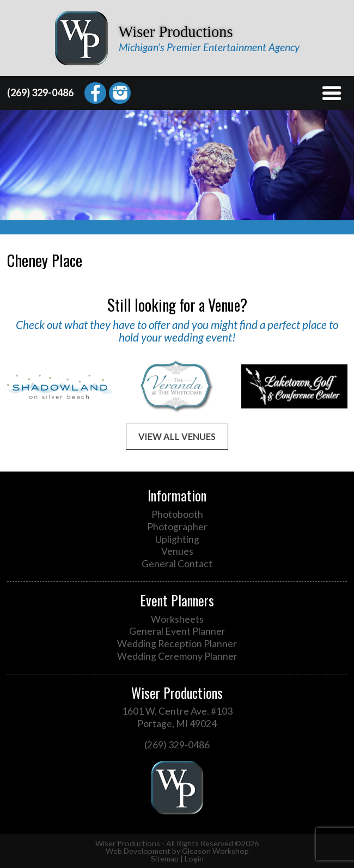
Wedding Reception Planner (177, 644)
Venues (177, 551)
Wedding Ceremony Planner (177, 656)
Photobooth (177, 514)
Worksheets (177, 619)
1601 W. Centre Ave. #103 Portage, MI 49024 (177, 717)
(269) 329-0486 (40, 92)
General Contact (177, 564)
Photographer (177, 527)
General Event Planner (177, 631)
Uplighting (177, 539)
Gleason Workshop (215, 851)
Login (194, 858)
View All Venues (177, 436)
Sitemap (165, 858)
